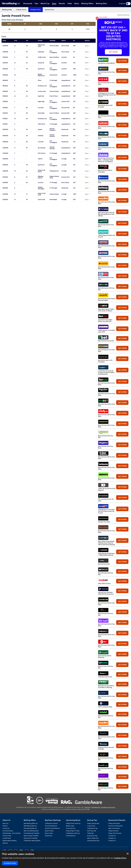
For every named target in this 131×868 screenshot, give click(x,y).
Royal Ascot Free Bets (30, 838)
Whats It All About (41, 171)
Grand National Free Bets (31, 833)
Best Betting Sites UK (30, 826)
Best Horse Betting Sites (31, 831)
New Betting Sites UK (30, 828)
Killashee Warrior (41, 177)
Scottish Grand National (52, 828)
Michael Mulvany (52, 136)
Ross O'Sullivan (54, 57)
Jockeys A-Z (112, 838)
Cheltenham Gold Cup (73, 833)
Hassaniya (41, 52)
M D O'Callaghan (53, 52)
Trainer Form (21, 10)
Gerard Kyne (53, 75)
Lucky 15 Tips (91, 826)
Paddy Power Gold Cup (73, 823)
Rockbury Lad (42, 86)
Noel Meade (53, 200)
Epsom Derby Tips (93, 838)
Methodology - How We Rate (12, 833)
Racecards (28, 4)
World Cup (45, 4)
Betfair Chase (70, 826)
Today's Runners (113, 831)
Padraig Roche (54, 171)
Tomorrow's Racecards (115, 826)
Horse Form (49, 10)
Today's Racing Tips (93, 823)
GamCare (87, 807)
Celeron (40, 159)
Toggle (128, 4)
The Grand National (51, 826)
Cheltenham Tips (92, 828)
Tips (36, 4)
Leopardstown (66, 80)
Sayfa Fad (41, 96)
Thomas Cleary (54, 46)
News (77, 4)
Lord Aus (41, 183)
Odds (70, 4)
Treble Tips (90, 833)
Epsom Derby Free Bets (31, 836)
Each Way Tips (92, 831)
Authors (5, 826)
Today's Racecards (114, 823)
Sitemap (5, 843)
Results (62, 4)
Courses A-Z (112, 836)
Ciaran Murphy (54, 91)
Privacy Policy (7, 836)
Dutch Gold (41, 200)
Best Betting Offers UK (31, 823)
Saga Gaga (41, 102)
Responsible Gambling (9, 841)
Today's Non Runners (115, 833)
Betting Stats (7, 10)
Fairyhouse (65, 129)
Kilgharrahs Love (41, 46)
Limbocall (41, 63)
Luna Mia (41, 108)
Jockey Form (36, 10)
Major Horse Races (114, 828)
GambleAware (96, 807)
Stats (54, 4)
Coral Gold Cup (71, 828)
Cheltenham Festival (51, 823)
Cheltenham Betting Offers (32, 841)
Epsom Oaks (49, 833)
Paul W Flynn (54, 96)
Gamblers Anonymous (108, 807)
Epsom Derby (49, 831)
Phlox (40, 80)
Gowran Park (65, 102)
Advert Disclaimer (123, 15)
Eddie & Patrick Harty (54, 177)
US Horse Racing (8, 831)
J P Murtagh (53, 80)
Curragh (64, 159)
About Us (5, 823)
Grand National (71, 836)
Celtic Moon (42, 124)
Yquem (40, 129)
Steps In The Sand (42, 194)
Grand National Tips (93, 841)
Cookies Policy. (120, 858)
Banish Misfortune (41, 75)
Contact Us (6, 828)
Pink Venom (42, 153)
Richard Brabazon (53, 129)
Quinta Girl (41, 69)
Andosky (41, 136)
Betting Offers (87, 4)
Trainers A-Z (112, 841)
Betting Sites (101, 4)
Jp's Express (42, 148)
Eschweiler (41, 113)
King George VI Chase (73, 831)
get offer (122, 61)
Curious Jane (42, 91)
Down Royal (65, 46)
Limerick (64, 57)
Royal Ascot (49, 836)
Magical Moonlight (41, 188)
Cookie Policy (7, 838)
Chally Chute (42, 57)
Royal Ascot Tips (92, 836)
